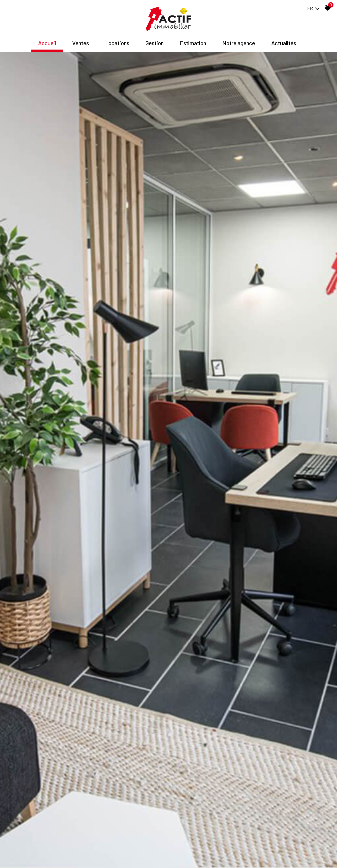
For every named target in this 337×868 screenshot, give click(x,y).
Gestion (155, 43)
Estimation (193, 43)
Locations (117, 43)
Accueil (47, 43)
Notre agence (239, 43)
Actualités (284, 43)
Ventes (81, 43)
